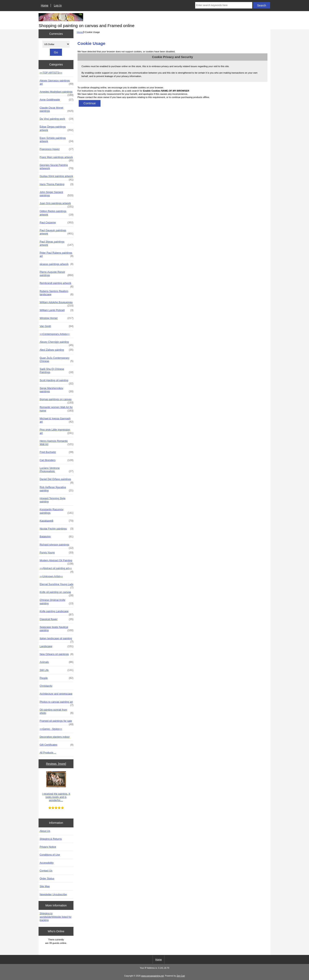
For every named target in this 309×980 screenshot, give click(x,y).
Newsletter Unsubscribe (53, 894)
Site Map (45, 886)
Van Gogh (56, 326)
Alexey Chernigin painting (56, 343)
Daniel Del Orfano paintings (56, 480)
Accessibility (47, 863)
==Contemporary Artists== (55, 334)
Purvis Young (56, 553)
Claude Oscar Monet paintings (56, 109)
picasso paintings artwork (56, 264)
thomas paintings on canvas (56, 400)
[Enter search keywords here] (224, 5)
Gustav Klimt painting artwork (56, 177)
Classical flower (56, 619)
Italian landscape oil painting (56, 639)
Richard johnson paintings (56, 546)
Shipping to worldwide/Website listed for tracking (56, 917)
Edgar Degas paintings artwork (56, 128)
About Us (45, 831)
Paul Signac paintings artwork (56, 243)
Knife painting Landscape (56, 612)
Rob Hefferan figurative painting (56, 489)
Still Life (56, 670)
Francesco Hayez (56, 149)
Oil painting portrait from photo (56, 711)
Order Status (47, 878)
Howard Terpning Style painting (52, 500)
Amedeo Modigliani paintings (56, 93)
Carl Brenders (56, 460)
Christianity (46, 686)
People (56, 678)
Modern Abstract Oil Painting (56, 561)
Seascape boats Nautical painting (56, 629)
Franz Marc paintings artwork (56, 158)
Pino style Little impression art (56, 431)
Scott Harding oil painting (56, 381)
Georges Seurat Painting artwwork (56, 167)
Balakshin (56, 537)
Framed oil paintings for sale (56, 722)
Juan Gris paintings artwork (56, 204)
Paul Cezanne (56, 223)
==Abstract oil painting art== (56, 569)
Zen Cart (181, 976)
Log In (58, 5)
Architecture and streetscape (56, 694)
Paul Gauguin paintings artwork (56, 232)
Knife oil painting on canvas (56, 593)
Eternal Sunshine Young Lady (56, 585)
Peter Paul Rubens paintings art (56, 254)
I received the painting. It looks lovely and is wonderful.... (56, 786)
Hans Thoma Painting (56, 184)
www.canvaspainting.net (152, 976)
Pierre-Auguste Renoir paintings (56, 274)
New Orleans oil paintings (56, 654)
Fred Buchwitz (56, 452)
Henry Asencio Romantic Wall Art (56, 443)
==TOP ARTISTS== (51, 73)
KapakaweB (56, 521)
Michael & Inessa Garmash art (56, 420)
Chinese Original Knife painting (56, 602)
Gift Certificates (56, 745)
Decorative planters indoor (55, 737)
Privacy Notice (48, 847)
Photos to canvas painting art (56, 703)
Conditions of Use (50, 855)
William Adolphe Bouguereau (56, 303)
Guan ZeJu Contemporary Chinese (56, 360)
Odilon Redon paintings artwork (56, 213)
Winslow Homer (56, 318)
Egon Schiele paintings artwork (56, 140)
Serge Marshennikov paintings (56, 390)
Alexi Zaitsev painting (56, 350)
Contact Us (46, 871)
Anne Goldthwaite (56, 100)
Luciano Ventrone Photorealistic (56, 470)
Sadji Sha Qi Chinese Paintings (56, 371)
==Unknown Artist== (51, 576)
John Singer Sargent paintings (56, 194)
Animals (56, 662)
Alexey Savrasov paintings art (56, 82)
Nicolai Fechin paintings (56, 529)
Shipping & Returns (51, 839)
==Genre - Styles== (51, 729)
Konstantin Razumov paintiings (56, 511)
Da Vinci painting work (56, 119)
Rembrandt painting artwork (56, 284)
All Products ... (48, 753)
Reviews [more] (56, 764)
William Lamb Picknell (56, 310)
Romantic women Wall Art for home (56, 409)
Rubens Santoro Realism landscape (56, 293)
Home (45, 5)
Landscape (56, 646)
